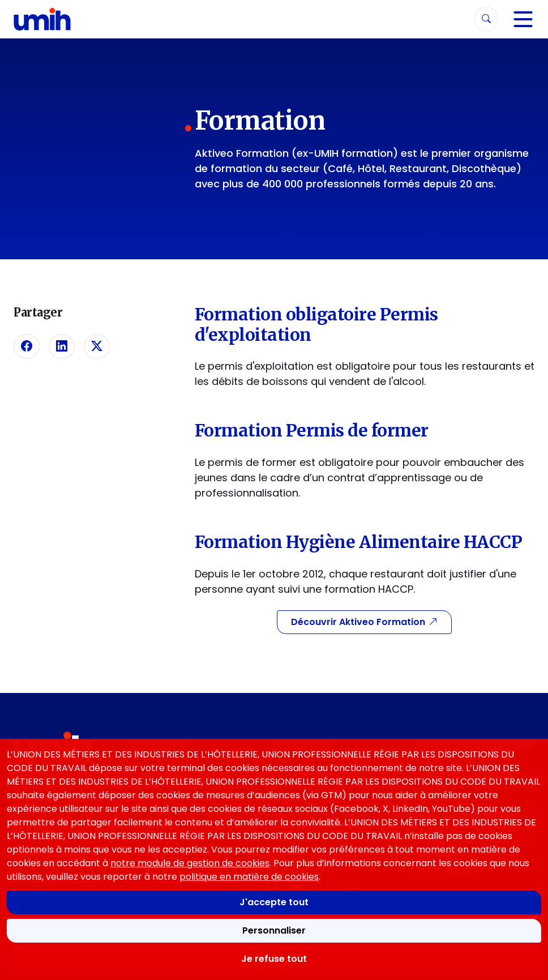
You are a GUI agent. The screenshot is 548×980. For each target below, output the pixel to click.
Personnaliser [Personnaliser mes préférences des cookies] (274, 930)
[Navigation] (523, 19)
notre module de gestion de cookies (190, 863)
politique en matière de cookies (249, 877)
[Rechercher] (486, 19)
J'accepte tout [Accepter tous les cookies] (274, 902)
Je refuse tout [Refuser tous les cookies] (274, 959)
